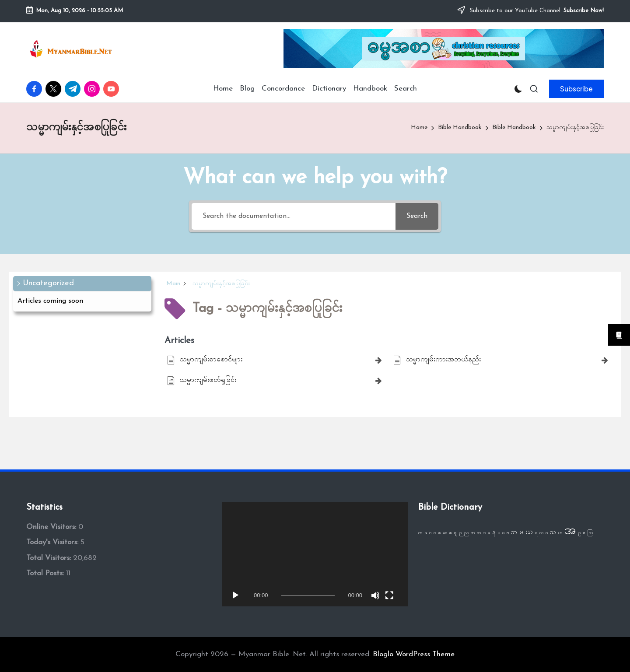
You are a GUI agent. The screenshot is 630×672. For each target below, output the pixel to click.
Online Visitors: (52, 527)
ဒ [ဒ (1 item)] (484, 533)
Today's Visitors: (53, 542)
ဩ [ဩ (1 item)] (590, 533)
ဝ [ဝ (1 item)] (547, 533)
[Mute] (375, 595)
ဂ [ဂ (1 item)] (430, 533)
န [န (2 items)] (494, 533)
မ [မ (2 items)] (521, 533)
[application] (315, 554)
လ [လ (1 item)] (541, 533)
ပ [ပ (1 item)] (499, 533)
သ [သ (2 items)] (553, 533)
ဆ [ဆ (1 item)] (445, 533)
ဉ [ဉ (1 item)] (461, 533)
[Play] (235, 595)
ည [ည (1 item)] (466, 533)
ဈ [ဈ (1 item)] (456, 533)
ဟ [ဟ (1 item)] (560, 533)
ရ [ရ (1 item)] (536, 533)
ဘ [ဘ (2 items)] (514, 533)
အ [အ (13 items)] (570, 531)
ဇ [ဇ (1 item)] (451, 533)
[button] (576, 89)
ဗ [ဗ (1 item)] (508, 533)
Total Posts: (46, 573)
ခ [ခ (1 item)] (426, 533)
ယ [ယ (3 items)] (529, 532)
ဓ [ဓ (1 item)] (489, 533)
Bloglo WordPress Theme (414, 654)
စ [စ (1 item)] (439, 533)
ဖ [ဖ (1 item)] (503, 533)
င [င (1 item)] (435, 533)
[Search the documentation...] (294, 216)
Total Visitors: (50, 558)
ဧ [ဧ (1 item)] (584, 533)
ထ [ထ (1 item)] (479, 533)
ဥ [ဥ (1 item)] (579, 533)
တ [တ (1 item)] (473, 533)
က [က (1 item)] (420, 533)
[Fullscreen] (389, 595)
